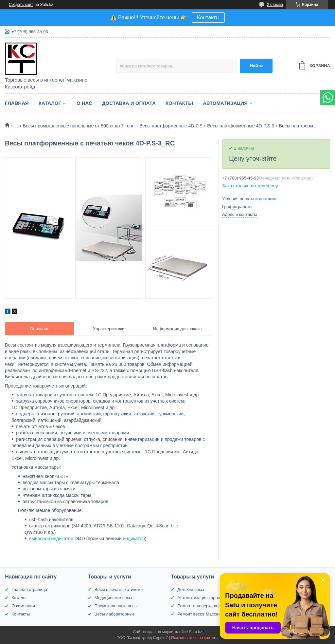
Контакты (208, 18)
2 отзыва (275, 5)
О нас (84, 103)
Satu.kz (195, 632)
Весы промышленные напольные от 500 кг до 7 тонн (79, 126)
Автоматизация (225, 103)
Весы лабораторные (115, 614)
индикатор (134, 539)
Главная (17, 103)
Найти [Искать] (256, 66)
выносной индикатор (51, 539)
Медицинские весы (113, 598)
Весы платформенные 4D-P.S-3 (241, 126)
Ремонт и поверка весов (201, 606)
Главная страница (29, 589)
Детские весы (191, 589)
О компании (23, 606)
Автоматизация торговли (202, 598)
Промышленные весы (116, 606)
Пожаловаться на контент (194, 638)
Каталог (50, 103)
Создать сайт (21, 5)
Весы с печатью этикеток (119, 589)
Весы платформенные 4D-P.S (171, 126)
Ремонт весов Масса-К (200, 614)
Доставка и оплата (129, 103)
